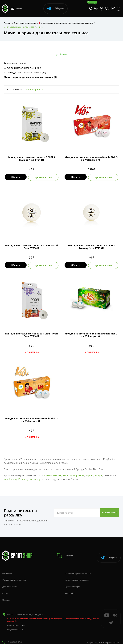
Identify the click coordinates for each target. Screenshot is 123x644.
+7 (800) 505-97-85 (15, 638)
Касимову (35, 478)
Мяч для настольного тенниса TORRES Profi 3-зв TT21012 (32, 334)
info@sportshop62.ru (15, 625)
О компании (7, 569)
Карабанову (10, 478)
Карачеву (23, 478)
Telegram (55, 9)
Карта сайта (70, 589)
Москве (57, 474)
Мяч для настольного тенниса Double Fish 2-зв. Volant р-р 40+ (92, 334)
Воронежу (79, 474)
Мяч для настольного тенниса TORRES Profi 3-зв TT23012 (32, 246)
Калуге (98, 474)
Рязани (48, 474)
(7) (30, 77)
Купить (16, 177)
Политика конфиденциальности (78, 569)
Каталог (68, 553)
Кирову (90, 474)
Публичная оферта (72, 582)
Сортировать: (15, 89)
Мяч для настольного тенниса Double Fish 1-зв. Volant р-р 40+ (31, 419)
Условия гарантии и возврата (14, 576)
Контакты (6, 596)
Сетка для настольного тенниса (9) (23, 68)
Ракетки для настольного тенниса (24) (25, 72)
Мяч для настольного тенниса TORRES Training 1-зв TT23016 (91, 246)
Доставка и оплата (10, 582)
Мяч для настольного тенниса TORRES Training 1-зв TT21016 (32, 159)
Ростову (67, 474)
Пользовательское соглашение (77, 576)
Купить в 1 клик (43, 177)
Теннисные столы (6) (15, 63)
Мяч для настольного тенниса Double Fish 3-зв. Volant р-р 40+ (92, 159)
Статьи (5, 589)
